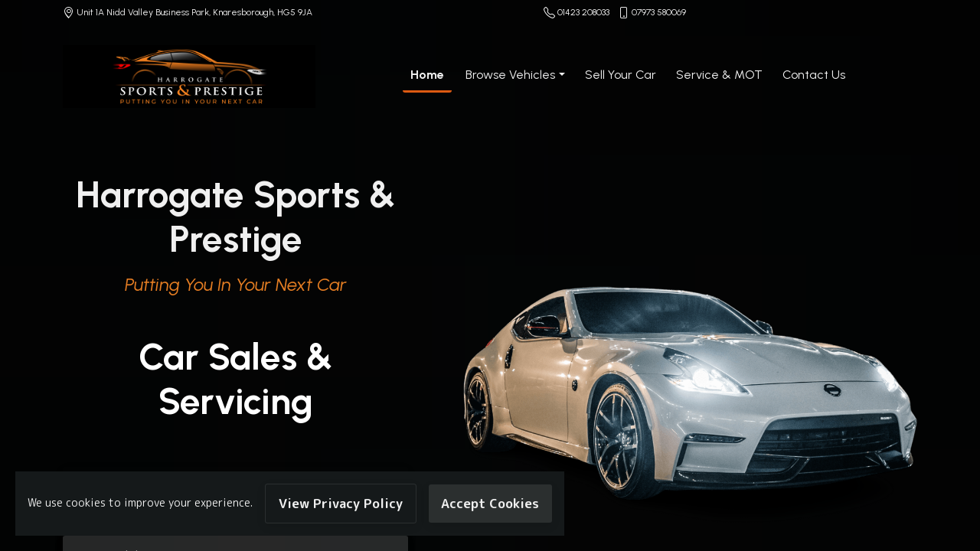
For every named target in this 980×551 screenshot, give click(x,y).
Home (427, 75)
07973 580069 (659, 12)
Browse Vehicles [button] (510, 75)
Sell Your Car (621, 75)
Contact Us (814, 75)
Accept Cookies (490, 503)
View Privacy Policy (341, 503)
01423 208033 (583, 12)
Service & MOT (719, 75)
